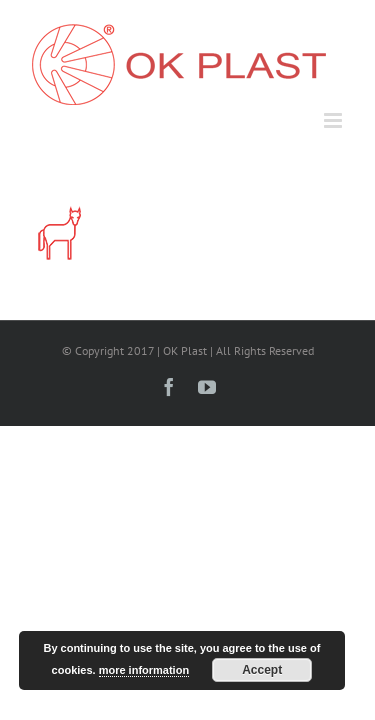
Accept (262, 670)
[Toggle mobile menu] (334, 120)
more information (144, 670)
